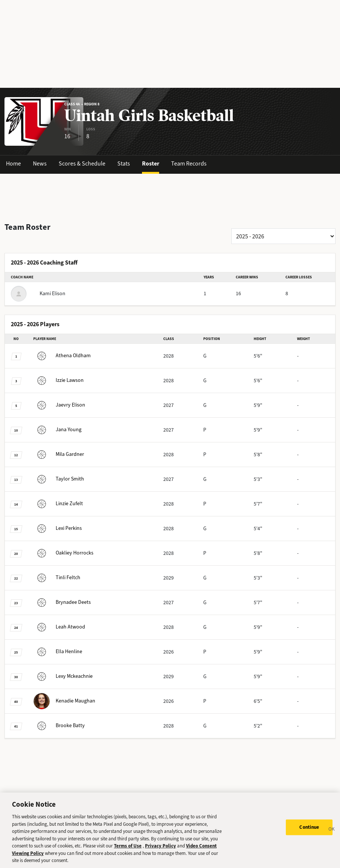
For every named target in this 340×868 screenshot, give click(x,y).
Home (13, 163)
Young (57, 430)
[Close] (332, 840)
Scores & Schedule (82, 163)
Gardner (59, 454)
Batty (59, 725)
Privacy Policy (160, 856)
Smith (59, 479)
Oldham (62, 356)
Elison (59, 405)
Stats (124, 163)
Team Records (189, 163)
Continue (309, 838)
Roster (151, 163)
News (40, 163)
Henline (58, 651)
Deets (62, 602)
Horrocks (63, 553)
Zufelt (58, 503)
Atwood (59, 627)
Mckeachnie (63, 676)
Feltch (57, 577)
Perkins (58, 528)
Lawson (58, 380)
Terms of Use (128, 856)
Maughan (64, 701)
